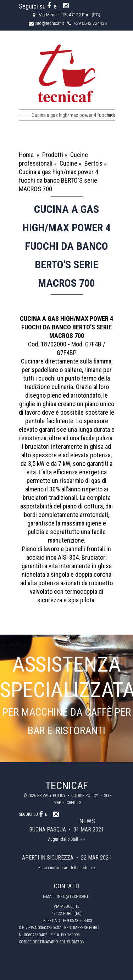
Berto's (93, 163)
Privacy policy (52, 796)
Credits (74, 803)
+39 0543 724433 (90, 23)
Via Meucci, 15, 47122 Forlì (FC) (69, 15)
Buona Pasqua (48, 830)
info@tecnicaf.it (49, 23)
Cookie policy (85, 796)
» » (82, 839)
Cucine (68, 163)
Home (26, 155)
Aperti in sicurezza (48, 858)
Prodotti (53, 155)
